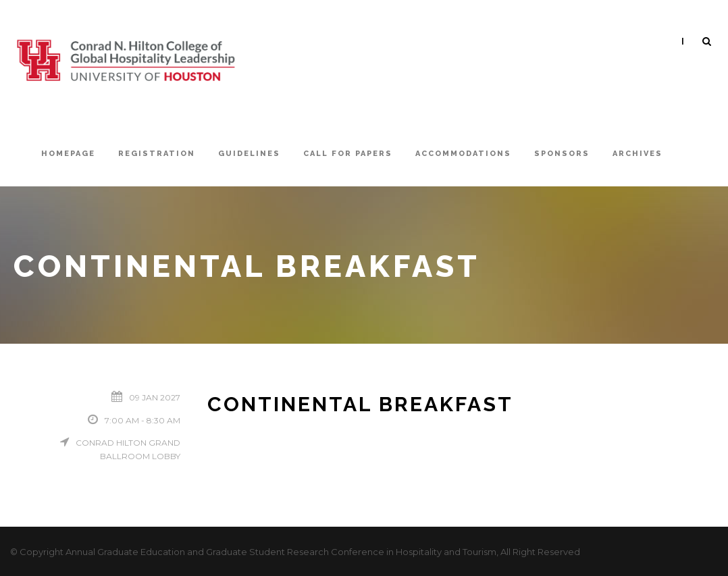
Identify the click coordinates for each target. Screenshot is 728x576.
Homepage (68, 154)
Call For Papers (348, 154)
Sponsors (562, 154)
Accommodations (463, 154)
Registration (157, 154)
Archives (638, 154)
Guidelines (249, 154)
